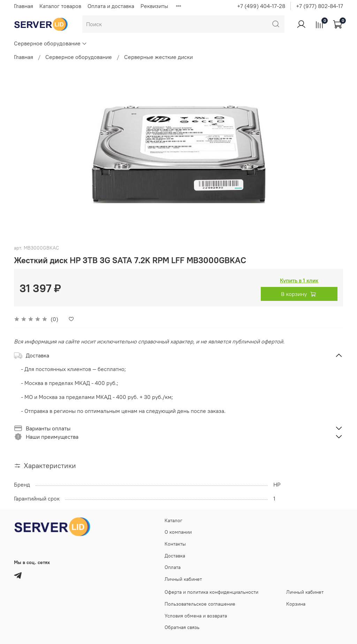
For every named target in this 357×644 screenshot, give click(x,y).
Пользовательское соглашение (200, 604)
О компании (178, 532)
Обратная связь (182, 627)
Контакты (175, 544)
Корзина (296, 604)
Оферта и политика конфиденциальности (211, 592)
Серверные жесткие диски (158, 57)
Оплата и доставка (111, 6)
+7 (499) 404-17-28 (261, 6)
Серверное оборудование (51, 43)
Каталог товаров (60, 6)
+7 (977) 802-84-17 (320, 6)
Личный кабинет (183, 579)
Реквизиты (154, 6)
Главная (24, 6)
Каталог (173, 520)
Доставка (175, 556)
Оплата (173, 567)
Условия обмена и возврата (196, 616)
